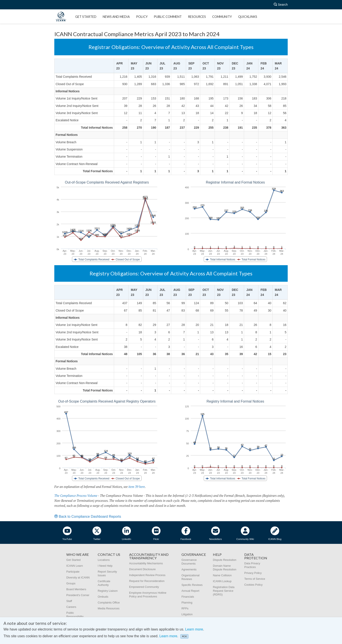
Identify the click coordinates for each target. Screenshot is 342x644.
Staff (69, 601)
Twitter (97, 533)
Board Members (76, 589)
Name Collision (222, 575)
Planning (187, 603)
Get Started (86, 17)
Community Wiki (245, 533)
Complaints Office (109, 603)
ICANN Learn (75, 566)
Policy (142, 17)
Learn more (194, 629)
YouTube (67, 533)
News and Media (116, 17)
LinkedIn (127, 533)
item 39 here (137, 487)
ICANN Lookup (222, 581)
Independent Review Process (147, 575)
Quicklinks (248, 17)
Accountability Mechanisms (146, 563)
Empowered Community (144, 587)
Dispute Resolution (225, 560)
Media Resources (109, 608)
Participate (73, 572)
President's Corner (78, 595)
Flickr (156, 533)
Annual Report (190, 591)
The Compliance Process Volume (76, 496)
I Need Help (105, 566)
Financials (188, 597)
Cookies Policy (253, 585)
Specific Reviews (192, 585)
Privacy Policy (253, 573)
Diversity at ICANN (78, 577)
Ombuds (103, 597)
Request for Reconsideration (147, 581)
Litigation (187, 614)
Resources (197, 17)
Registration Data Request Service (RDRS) (224, 591)
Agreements (189, 569)
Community (222, 17)
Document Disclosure (142, 569)
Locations (104, 560)
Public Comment (168, 17)
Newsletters (215, 533)
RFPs (185, 608)
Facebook (186, 533)
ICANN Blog (275, 533)
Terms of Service (255, 579)
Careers (71, 607)
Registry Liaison (108, 591)
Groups (71, 583)
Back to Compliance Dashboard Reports (88, 517)
